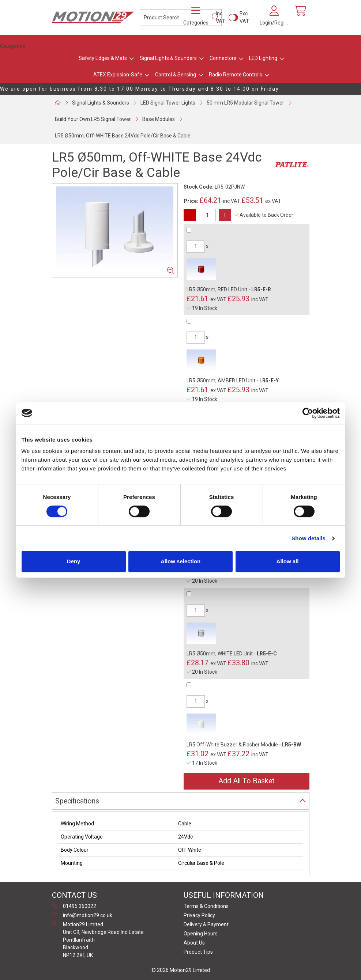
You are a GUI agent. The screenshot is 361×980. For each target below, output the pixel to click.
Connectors (223, 58)
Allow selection (180, 561)
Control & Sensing (176, 75)
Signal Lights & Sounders (168, 58)
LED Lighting (263, 58)
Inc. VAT (221, 17)
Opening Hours (201, 934)
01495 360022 (74, 906)
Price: (191, 201)
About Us (194, 943)
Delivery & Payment (206, 924)
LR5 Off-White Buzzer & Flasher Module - (244, 745)
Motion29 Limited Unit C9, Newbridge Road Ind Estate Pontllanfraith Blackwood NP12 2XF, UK (98, 939)
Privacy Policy (199, 915)
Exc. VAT (244, 17)
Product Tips (198, 952)
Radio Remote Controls (236, 75)
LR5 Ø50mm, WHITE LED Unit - (232, 654)
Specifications (77, 801)
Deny (74, 561)
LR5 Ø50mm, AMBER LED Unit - (233, 381)
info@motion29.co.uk (82, 915)
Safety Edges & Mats (103, 58)
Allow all (288, 561)
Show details (309, 538)
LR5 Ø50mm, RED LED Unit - (229, 290)
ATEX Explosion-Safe (118, 75)
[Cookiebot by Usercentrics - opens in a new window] (308, 413)
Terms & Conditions (206, 906)
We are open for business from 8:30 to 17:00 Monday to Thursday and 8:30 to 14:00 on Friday (140, 89)
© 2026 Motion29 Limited (181, 970)
